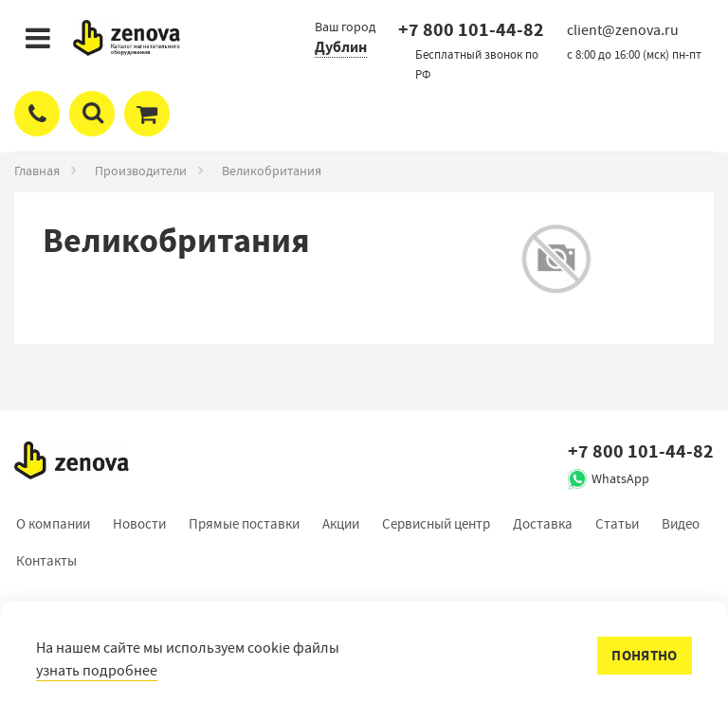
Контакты (46, 561)
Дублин (341, 47)
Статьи (617, 524)
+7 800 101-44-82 (471, 30)
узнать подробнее (97, 671)
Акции (341, 524)
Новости (139, 524)
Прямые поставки (244, 524)
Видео (681, 524)
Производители (141, 171)
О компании (53, 524)
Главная (37, 171)
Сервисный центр (436, 524)
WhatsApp (620, 478)
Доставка (543, 524)
